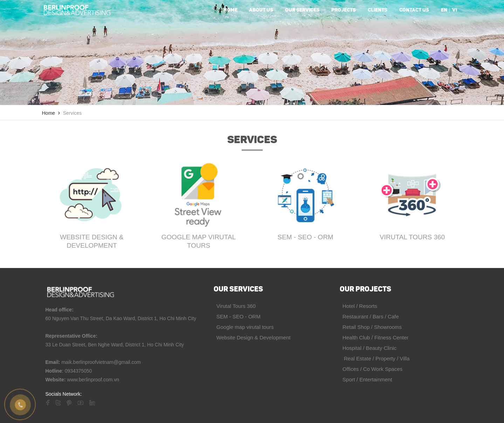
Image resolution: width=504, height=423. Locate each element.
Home (230, 10)
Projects (344, 10)
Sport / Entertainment (366, 379)
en (444, 10)
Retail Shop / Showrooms (371, 327)
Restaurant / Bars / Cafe (369, 316)
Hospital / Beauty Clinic (368, 348)
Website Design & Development (92, 241)
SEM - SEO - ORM (305, 237)
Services (73, 113)
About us (261, 10)
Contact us (414, 10)
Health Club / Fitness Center (374, 337)
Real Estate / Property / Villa (375, 358)
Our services (302, 10)
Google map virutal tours (199, 241)
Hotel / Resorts (359, 306)
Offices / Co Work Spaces (371, 369)
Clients (378, 10)
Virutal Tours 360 (412, 237)
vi (455, 10)
